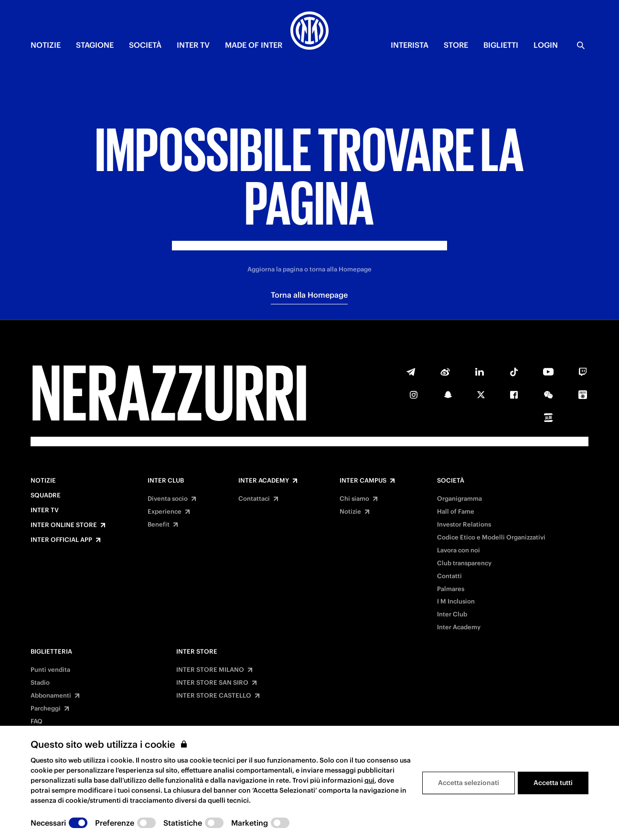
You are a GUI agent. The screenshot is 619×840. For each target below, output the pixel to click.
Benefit (159, 525)
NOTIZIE (46, 45)
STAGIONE (95, 45)
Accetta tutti (553, 783)
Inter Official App (61, 540)
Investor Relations (464, 525)
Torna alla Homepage (309, 295)
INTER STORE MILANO (210, 670)
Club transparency (464, 563)
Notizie (43, 481)
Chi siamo (354, 499)
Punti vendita (50, 670)
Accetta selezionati (469, 783)
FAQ (37, 722)
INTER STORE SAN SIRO (212, 683)
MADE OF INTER (254, 45)
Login (546, 45)
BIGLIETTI (501, 45)
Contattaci (254, 499)
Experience (165, 512)
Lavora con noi (459, 550)
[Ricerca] (581, 45)
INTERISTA (410, 45)
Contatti (449, 576)
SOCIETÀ (145, 45)
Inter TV (45, 510)
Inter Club (166, 481)
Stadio (40, 683)
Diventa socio (168, 499)
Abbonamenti (51, 696)
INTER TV (193, 45)
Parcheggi (46, 709)
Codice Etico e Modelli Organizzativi (491, 538)
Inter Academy (264, 481)
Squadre (46, 495)
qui (369, 780)
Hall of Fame (456, 512)
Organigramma (459, 499)
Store (456, 45)
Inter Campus (363, 481)
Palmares (451, 589)
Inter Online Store (64, 525)
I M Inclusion (456, 602)
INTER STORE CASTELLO (214, 696)
